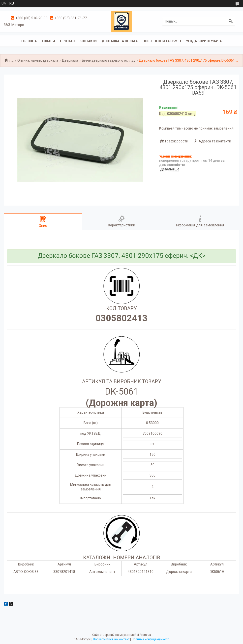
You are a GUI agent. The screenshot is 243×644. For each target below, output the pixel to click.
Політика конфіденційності (151, 639)
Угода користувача (204, 41)
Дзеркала (70, 60)
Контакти (88, 41)
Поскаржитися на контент (111, 639)
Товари (48, 41)
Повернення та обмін (162, 41)
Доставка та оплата (120, 41)
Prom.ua (145, 635)
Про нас (67, 41)
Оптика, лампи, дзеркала (38, 60)
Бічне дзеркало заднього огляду (109, 60)
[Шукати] (231, 21)
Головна (29, 41)
